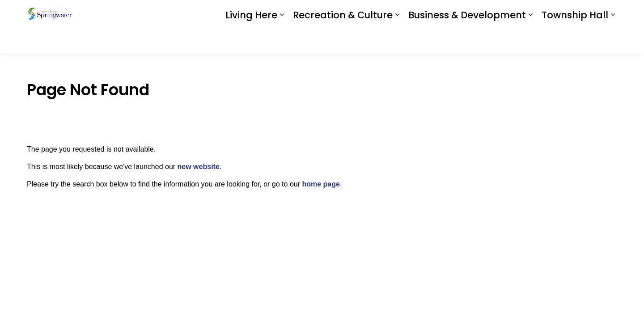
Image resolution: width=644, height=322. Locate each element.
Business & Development (467, 40)
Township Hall (575, 40)
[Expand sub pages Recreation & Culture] (397, 40)
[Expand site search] (608, 13)
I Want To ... (563, 13)
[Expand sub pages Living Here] (282, 40)
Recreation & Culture (343, 40)
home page (321, 184)
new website (199, 167)
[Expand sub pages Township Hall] (613, 40)
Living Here (251, 40)
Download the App (493, 13)
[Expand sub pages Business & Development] (530, 40)
